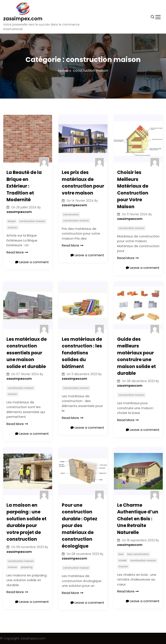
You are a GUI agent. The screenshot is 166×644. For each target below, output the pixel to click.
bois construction (138, 554)
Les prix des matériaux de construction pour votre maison (83, 183)
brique (12, 221)
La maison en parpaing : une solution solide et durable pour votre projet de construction (26, 522)
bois (121, 554)
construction (71, 214)
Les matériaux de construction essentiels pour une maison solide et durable (27, 353)
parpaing (27, 567)
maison (13, 227)
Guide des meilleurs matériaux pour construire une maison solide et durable (136, 356)
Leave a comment (32, 262)
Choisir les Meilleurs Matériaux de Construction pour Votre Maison (133, 189)
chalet (122, 560)
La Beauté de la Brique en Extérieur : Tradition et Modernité (24, 186)
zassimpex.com (23, 19)
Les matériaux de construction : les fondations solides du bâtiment (82, 353)
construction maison (32, 221)
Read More (17, 252)
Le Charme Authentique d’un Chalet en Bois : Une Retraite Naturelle (138, 519)
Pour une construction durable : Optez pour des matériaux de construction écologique (80, 526)
